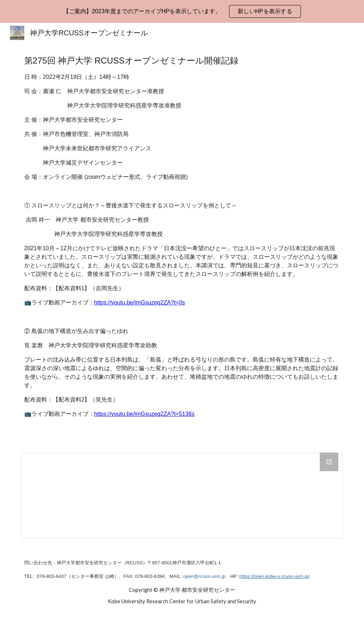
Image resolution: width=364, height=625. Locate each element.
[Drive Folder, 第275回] (182, 496)
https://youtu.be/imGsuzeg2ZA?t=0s (140, 303)
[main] (182, 243)
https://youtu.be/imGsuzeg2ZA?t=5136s (145, 414)
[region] (182, 11)
